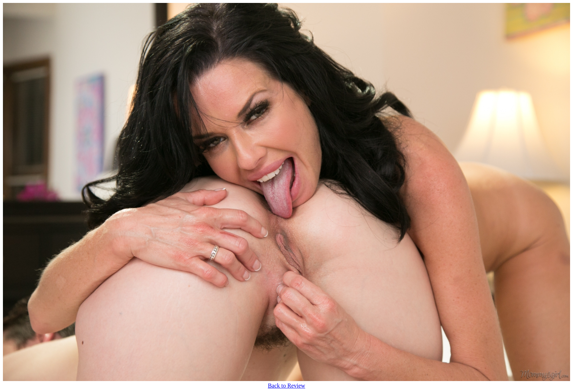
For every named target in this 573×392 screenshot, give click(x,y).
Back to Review (286, 386)
